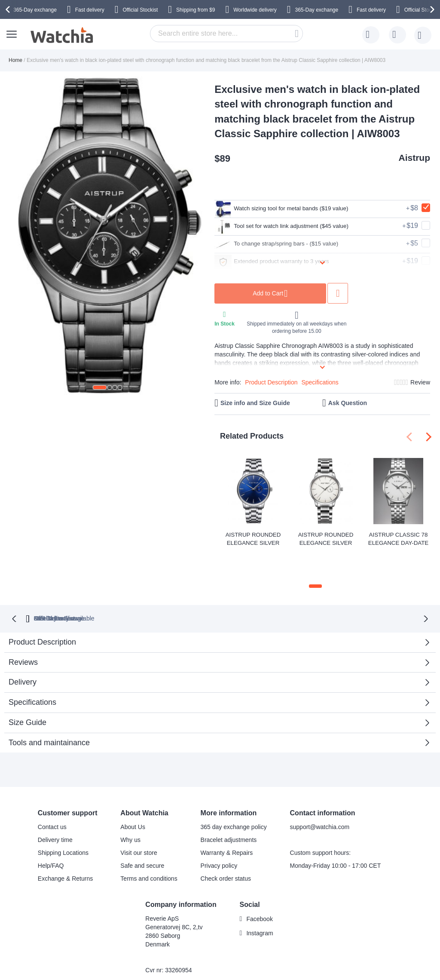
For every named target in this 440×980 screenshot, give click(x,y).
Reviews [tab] (23, 631)
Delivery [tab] (23, 651)
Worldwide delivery (255, 10)
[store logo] (62, 35)
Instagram (260, 902)
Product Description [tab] (42, 611)
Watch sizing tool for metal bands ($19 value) (293, 209)
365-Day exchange (35, 10)
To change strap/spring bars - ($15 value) (287, 244)
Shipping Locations (63, 822)
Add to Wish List (363, 293)
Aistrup (415, 158)
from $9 (196, 10)
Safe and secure (142, 835)
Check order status (226, 848)
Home (15, 60)
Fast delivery (90, 10)
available (261, 587)
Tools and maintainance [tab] (49, 712)
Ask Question (348, 403)
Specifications (320, 382)
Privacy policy (219, 835)
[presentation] (9, 9)
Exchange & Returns (65, 848)
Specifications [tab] (32, 671)
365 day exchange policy (234, 796)
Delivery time (55, 809)
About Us (133, 796)
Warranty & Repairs (227, 822)
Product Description (271, 382)
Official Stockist (140, 10)
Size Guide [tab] (27, 691)
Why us (130, 809)
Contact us (52, 796)
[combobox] (226, 34)
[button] (100, 387)
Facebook (259, 888)
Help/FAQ (51, 835)
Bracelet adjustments (229, 809)
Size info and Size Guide (255, 403)
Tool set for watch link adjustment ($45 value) (293, 227)
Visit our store (139, 822)
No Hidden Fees (338, 587)
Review (420, 382)
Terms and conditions (149, 848)
